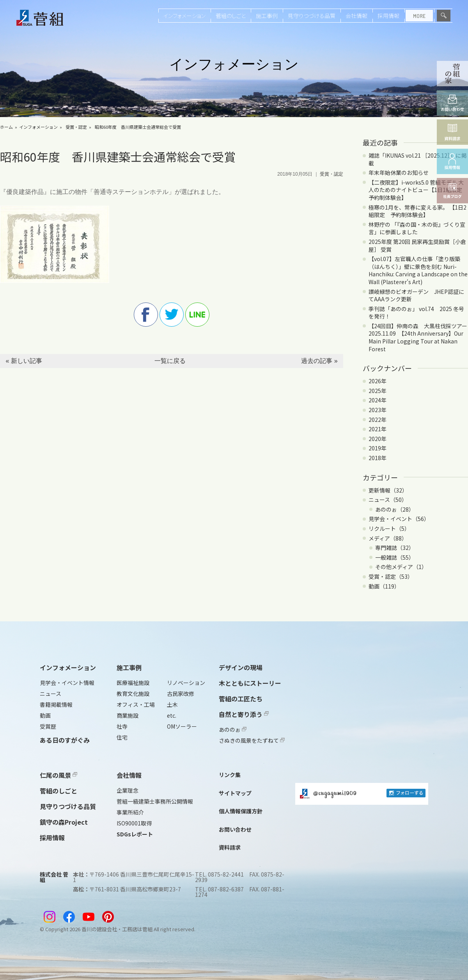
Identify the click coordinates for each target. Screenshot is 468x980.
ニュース (51, 694)
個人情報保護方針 (241, 811)
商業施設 (128, 715)
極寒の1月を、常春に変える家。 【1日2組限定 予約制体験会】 (417, 211)
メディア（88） (388, 538)
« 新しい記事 (24, 361)
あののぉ (233, 729)
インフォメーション (184, 16)
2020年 (378, 439)
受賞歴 (48, 726)
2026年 (378, 381)
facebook (146, 315)
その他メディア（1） (401, 567)
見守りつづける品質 (312, 16)
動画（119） (384, 586)
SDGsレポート (135, 834)
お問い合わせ (235, 829)
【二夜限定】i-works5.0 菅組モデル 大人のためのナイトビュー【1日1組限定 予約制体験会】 (418, 190)
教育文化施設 (133, 694)
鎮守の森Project (64, 822)
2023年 (378, 410)
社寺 (122, 726)
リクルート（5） (389, 528)
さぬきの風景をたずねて (252, 740)
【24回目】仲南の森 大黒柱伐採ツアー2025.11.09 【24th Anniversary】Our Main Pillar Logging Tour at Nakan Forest (418, 337)
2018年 (378, 458)
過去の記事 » (319, 361)
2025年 (378, 391)
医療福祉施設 (133, 683)
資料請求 (230, 847)
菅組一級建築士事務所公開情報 (155, 801)
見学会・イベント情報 (67, 683)
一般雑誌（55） (395, 557)
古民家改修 (181, 694)
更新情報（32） (388, 490)
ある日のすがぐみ (65, 740)
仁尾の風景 (58, 775)
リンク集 (230, 775)
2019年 (378, 448)
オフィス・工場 (136, 704)
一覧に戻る (170, 361)
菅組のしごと (231, 16)
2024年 (378, 400)
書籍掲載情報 (56, 704)
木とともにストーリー (250, 683)
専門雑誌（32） (395, 548)
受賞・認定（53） (391, 576)
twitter (172, 315)
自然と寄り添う (244, 714)
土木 (172, 704)
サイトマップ (235, 793)
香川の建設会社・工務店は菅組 (117, 929)
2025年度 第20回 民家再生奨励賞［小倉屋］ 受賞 (417, 245)
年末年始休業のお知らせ (399, 173)
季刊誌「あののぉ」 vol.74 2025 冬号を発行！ (416, 313)
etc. (172, 715)
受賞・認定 (76, 127)
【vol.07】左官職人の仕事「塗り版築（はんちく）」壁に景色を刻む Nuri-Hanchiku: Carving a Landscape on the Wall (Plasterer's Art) (418, 270)
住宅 (122, 737)
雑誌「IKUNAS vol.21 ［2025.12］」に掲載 (417, 159)
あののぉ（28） (395, 509)
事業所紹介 (130, 812)
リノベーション (186, 683)
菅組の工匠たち (241, 699)
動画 (45, 715)
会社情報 (356, 16)
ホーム (6, 127)
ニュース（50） (388, 500)
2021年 (378, 429)
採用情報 (388, 16)
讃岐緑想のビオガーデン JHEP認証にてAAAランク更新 (416, 295)
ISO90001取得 (134, 823)
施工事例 (267, 16)
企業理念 (128, 790)
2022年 (378, 420)
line (197, 315)
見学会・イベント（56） (399, 519)
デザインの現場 (241, 667)
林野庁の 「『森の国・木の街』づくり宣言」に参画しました (417, 228)
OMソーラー (182, 726)
